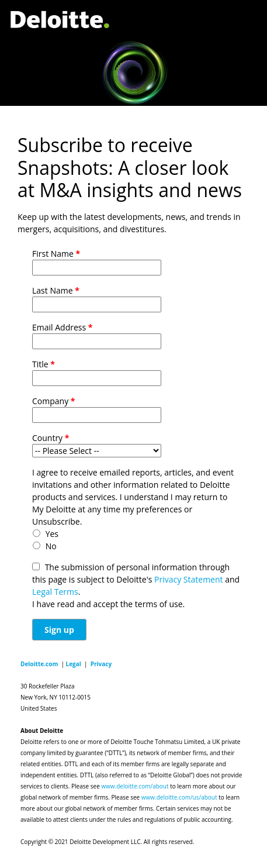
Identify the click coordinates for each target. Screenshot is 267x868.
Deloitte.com (39, 664)
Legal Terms (55, 592)
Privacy (101, 664)
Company (53, 401)
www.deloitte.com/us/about (179, 797)
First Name (56, 254)
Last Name (56, 290)
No (51, 546)
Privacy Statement (189, 579)
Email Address (62, 327)
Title (44, 364)
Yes (52, 534)
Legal (74, 664)
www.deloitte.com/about (135, 786)
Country (51, 438)
